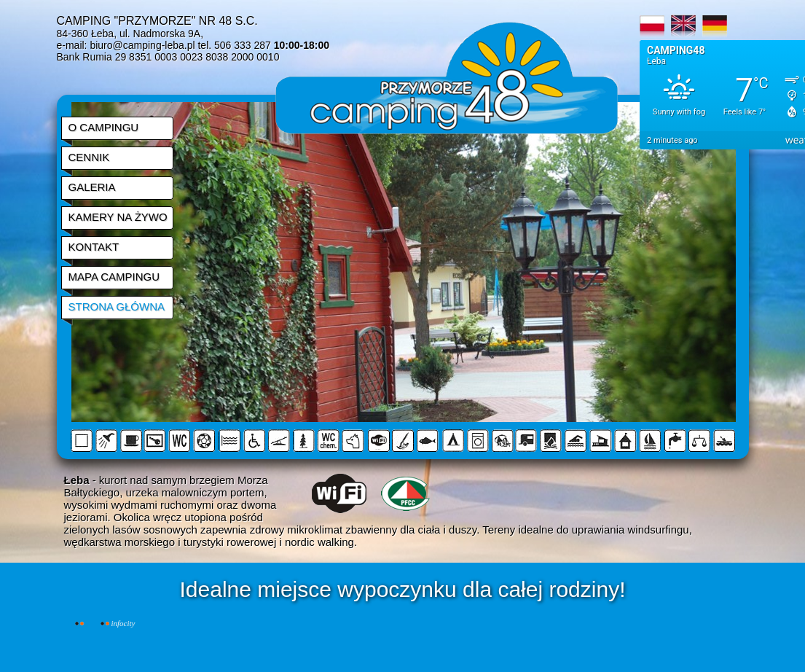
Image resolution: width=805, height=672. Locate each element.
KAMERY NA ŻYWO (118, 217)
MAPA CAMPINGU (114, 277)
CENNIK (89, 157)
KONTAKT (94, 247)
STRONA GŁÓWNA (117, 306)
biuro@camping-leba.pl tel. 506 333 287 (209, 45)
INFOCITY (123, 623)
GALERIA (92, 187)
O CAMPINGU (104, 127)
